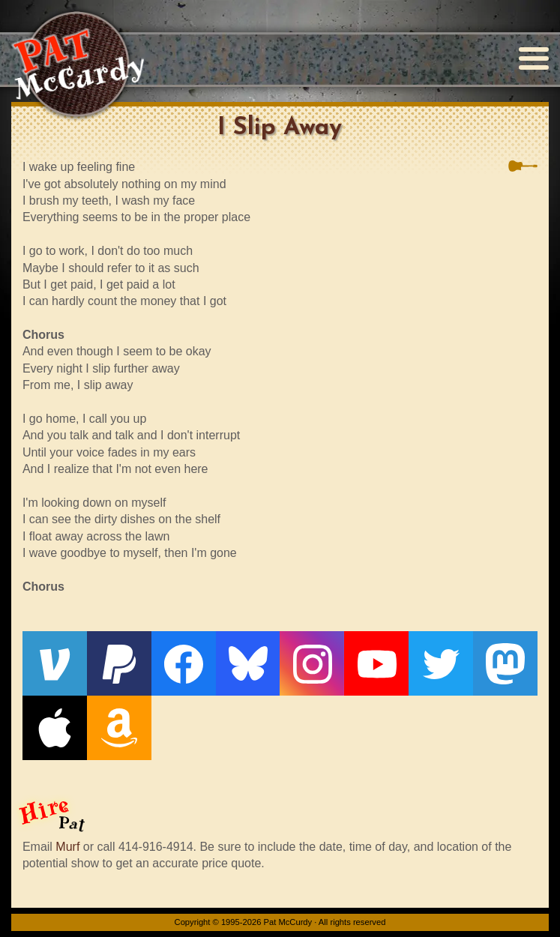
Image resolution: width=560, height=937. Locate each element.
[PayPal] (119, 663)
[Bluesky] (248, 663)
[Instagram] (312, 663)
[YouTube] (376, 663)
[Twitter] (441, 663)
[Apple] (55, 728)
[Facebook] (184, 663)
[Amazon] (119, 728)
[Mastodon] (505, 663)
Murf (67, 847)
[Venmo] (55, 663)
